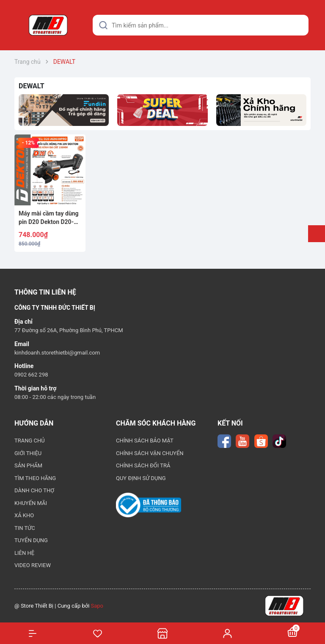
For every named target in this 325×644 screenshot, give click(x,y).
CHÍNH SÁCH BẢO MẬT (145, 441)
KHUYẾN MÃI (31, 503)
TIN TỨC (25, 528)
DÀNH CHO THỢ (34, 490)
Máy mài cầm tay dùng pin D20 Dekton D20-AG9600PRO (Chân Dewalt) (49, 218)
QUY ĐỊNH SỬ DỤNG (141, 478)
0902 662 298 (31, 375)
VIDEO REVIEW (33, 565)
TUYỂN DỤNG (31, 540)
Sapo (97, 606)
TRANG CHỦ (30, 441)
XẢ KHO (24, 515)
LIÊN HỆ (24, 553)
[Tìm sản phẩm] (201, 25)
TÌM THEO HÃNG (35, 478)
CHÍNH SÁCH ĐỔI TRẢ (143, 465)
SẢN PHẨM (28, 465)
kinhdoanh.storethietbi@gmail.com (57, 353)
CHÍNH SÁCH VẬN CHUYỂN (150, 453)
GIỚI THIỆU (28, 453)
